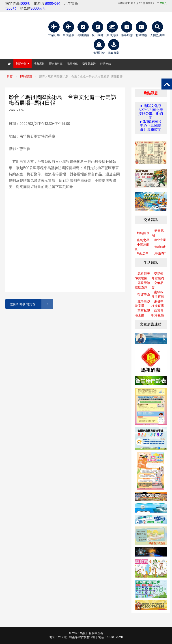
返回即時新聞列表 (31, 304)
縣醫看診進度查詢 (142, 285)
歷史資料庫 (56, 64)
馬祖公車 (143, 253)
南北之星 (160, 240)
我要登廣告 (89, 64)
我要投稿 (72, 64)
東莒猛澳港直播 (142, 313)
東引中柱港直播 (158, 304)
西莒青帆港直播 (158, 313)
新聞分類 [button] (23, 64)
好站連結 (105, 64)
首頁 (10, 77)
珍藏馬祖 (39, 64)
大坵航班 (160, 247)
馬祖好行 (160, 253)
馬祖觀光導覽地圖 (142, 276)
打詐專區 (144, 294)
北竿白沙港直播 (142, 304)
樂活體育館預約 (158, 276)
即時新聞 (26, 77)
